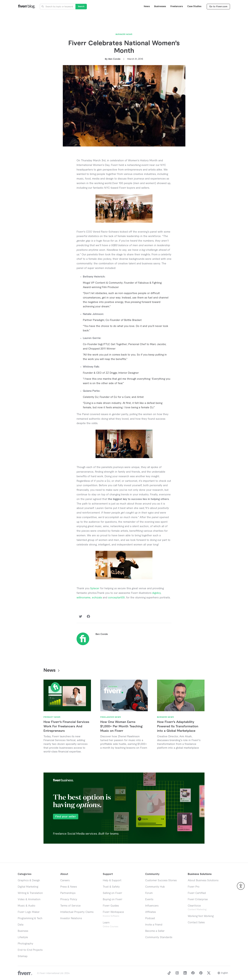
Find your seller (66, 817)
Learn (111, 924)
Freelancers (177, 6)
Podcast (150, 918)
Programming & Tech (30, 918)
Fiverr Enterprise (198, 899)
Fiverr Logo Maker (29, 912)
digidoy (156, 593)
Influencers (152, 906)
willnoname (84, 598)
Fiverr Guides (111, 906)
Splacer (95, 588)
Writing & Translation (30, 893)
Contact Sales (196, 922)
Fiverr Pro (194, 887)
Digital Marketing (28, 887)
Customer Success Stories (161, 880)
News (147, 6)
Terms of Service (70, 906)
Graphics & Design (29, 880)
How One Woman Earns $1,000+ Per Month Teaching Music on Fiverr (121, 726)
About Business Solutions (203, 880)
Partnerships (68, 893)
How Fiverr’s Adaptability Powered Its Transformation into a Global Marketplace (178, 726)
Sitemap (23, 956)
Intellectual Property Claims (77, 912)
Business (23, 931)
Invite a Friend (154, 925)
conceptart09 (116, 598)
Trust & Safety (111, 887)
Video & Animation (29, 899)
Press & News (69, 887)
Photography (25, 944)
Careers (65, 880)
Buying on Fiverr (113, 899)
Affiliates (150, 912)
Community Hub (155, 887)
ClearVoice (194, 906)
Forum (149, 893)
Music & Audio (26, 906)
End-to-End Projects (30, 950)
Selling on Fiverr (112, 893)
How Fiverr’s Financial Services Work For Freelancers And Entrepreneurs (66, 726)
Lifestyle (23, 937)
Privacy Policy (69, 899)
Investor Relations (71, 918)
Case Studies (194, 6)
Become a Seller (155, 931)
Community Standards (159, 937)
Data (21, 925)
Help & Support (112, 880)
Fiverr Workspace (113, 914)
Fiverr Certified (197, 893)
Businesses (160, 6)
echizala (97, 598)
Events (149, 899)
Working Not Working (201, 916)
